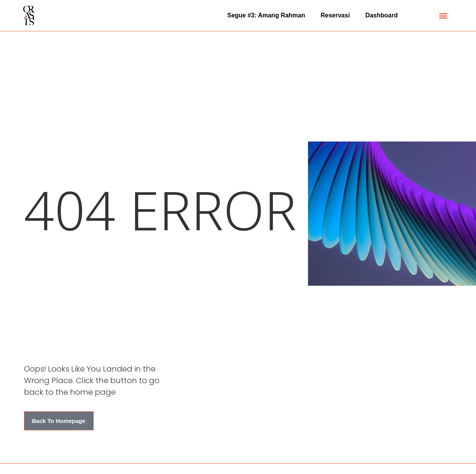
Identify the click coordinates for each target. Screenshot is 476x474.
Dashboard (382, 15)
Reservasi (335, 15)
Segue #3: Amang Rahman (266, 15)
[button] (443, 16)
